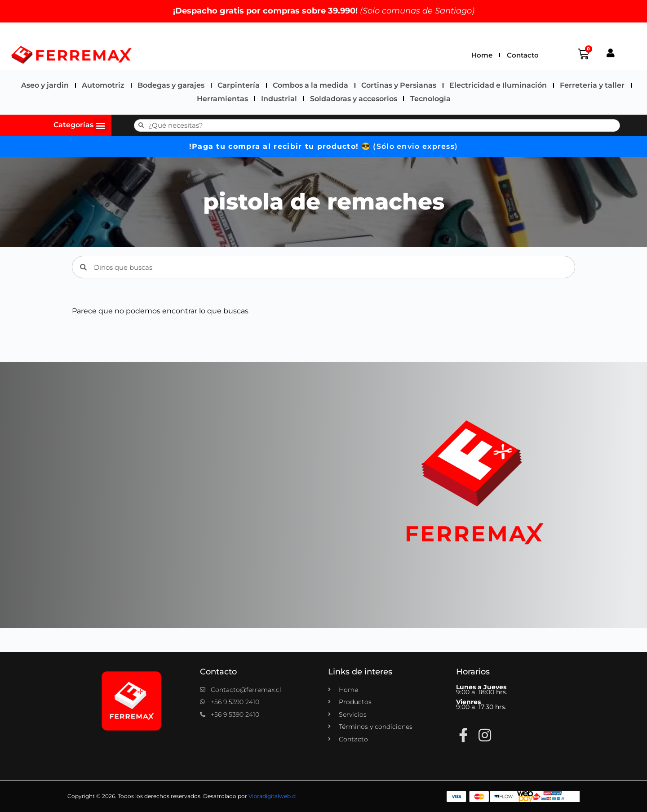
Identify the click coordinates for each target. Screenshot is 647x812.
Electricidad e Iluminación (498, 85)
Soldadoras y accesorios (354, 99)
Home (482, 55)
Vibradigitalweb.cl (273, 796)
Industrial (279, 99)
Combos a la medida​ (310, 85)
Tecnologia (430, 99)
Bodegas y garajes (171, 85)
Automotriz (103, 85)
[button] (101, 125)
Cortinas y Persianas (399, 85)
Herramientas (222, 99)
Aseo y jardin (45, 85)
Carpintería (239, 85)
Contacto (523, 55)
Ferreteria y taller (592, 85)
